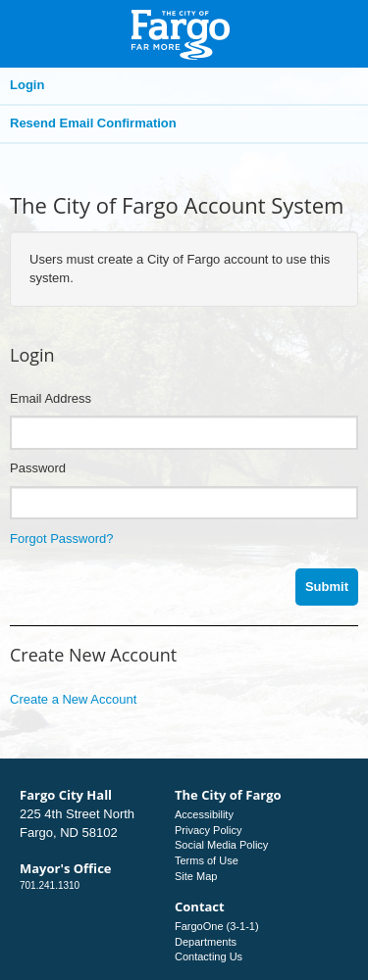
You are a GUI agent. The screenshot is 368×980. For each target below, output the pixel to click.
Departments (206, 942)
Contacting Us (209, 956)
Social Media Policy (221, 845)
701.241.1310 (50, 885)
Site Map (196, 876)
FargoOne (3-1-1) (217, 926)
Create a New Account (73, 699)
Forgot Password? (62, 539)
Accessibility (204, 814)
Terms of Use (207, 860)
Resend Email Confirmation (93, 123)
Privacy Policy (208, 830)
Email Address (51, 398)
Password (38, 468)
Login (27, 85)
